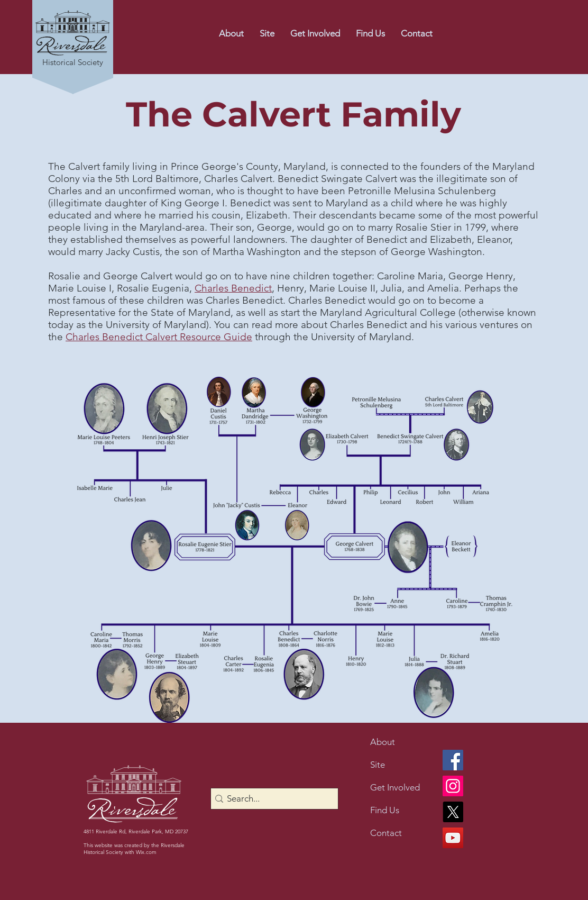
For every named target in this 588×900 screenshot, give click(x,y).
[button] (417, 33)
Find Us (385, 810)
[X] (453, 812)
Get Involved (395, 787)
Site (378, 765)
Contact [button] (386, 833)
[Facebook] (453, 760)
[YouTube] (453, 838)
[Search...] (271, 799)
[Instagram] (453, 786)
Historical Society (73, 62)
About (383, 742)
